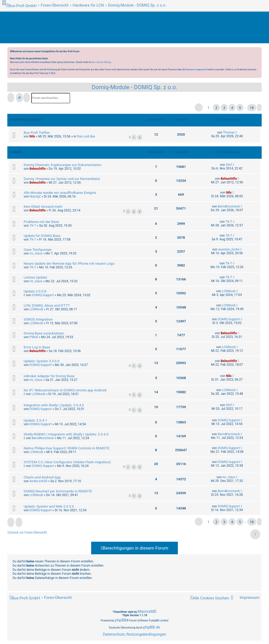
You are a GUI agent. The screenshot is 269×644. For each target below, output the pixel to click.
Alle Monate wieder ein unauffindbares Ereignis (60, 193)
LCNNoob (229, 291)
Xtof (229, 165)
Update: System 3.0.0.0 (42, 361)
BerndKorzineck (229, 206)
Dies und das (86, 136)
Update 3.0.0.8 (35, 291)
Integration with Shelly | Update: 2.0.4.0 (54, 405)
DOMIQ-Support (43, 295)
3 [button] (224, 108)
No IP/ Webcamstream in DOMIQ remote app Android (65, 390)
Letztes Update (35, 277)
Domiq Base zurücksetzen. (44, 333)
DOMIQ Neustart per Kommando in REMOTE (58, 491)
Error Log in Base (37, 347)
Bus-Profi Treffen (37, 133)
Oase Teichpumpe (38, 250)
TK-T (33, 226)
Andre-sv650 (38, 481)
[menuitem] (247, 598)
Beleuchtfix (37, 169)
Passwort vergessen (196, 70)
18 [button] (252, 108)
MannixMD (147, 611)
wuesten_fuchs (229, 249)
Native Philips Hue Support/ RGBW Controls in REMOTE (67, 448)
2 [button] (216, 108)
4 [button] (232, 108)
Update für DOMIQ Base (42, 236)
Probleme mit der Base (41, 222)
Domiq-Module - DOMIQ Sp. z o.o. (134, 87)
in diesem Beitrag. (103, 62)
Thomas (229, 132)
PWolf (34, 337)
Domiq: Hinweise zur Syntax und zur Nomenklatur (62, 179)
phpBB (121, 620)
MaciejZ (35, 196)
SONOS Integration (38, 319)
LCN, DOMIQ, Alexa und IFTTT (47, 305)
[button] (199, 107)
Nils (32, 136)
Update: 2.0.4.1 (35, 420)
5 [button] (240, 108)
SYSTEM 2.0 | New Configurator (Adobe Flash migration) (67, 462)
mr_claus (36, 253)
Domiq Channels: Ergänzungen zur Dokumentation (63, 165)
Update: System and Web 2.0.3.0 (49, 506)
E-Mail (52, 73)
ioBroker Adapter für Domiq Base (49, 376)
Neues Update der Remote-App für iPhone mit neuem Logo (69, 264)
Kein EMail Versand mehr (43, 207)
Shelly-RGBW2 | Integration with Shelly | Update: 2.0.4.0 (66, 434)
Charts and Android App (42, 477)
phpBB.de (152, 627)
